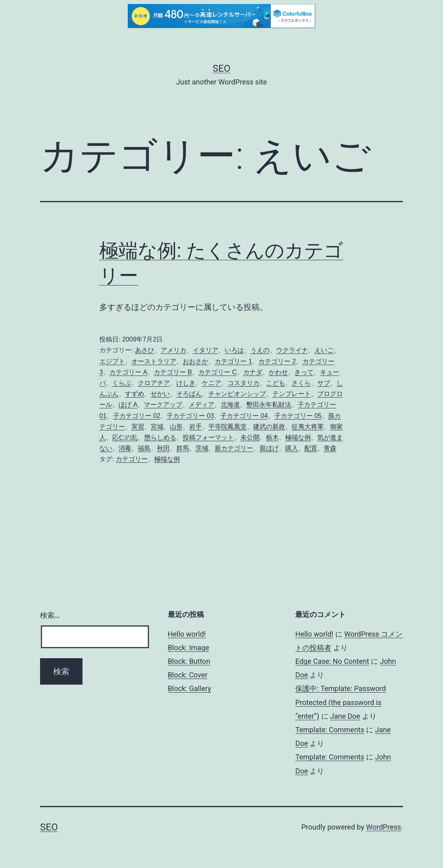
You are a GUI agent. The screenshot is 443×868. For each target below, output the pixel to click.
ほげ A (128, 405)
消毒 (125, 448)
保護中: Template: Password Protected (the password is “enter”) (340, 702)
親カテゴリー (234, 448)
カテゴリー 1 (233, 361)
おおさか (195, 361)
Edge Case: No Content (332, 661)
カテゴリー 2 (277, 361)
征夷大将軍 (308, 427)
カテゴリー (132, 459)
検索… (50, 615)
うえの (260, 350)
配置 (311, 448)
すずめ (135, 394)
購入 (292, 448)
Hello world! (187, 634)
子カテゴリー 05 (298, 416)
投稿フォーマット (208, 437)
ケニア (211, 383)
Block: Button (189, 661)
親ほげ (269, 448)
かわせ (278, 372)
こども (276, 383)
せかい (160, 394)
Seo (221, 68)
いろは (234, 350)
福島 (144, 448)
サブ (324, 383)
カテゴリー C (217, 372)
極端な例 (298, 437)
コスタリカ (244, 383)
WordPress (384, 827)
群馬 (183, 448)
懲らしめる (160, 437)
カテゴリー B (173, 372)
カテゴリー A (128, 372)
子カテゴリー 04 (244, 416)
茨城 (202, 448)
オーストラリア (154, 361)
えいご (324, 350)
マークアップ (163, 405)
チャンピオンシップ (237, 394)
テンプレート (292, 394)
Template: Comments (330, 730)
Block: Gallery (189, 688)
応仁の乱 (125, 437)
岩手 (195, 427)
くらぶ (122, 383)
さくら (301, 383)
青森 (330, 448)
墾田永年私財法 (269, 405)
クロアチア (154, 383)
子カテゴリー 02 (137, 416)
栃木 (272, 437)
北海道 (230, 405)
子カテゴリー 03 (190, 416)
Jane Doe (345, 716)
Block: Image (188, 648)
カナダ (253, 372)
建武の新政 (269, 427)
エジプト (112, 361)
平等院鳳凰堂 (228, 427)
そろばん (189, 394)
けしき (186, 383)
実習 (138, 427)
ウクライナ (292, 350)
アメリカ (173, 350)
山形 (176, 427)
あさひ (145, 350)
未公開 (250, 437)
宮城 (157, 427)
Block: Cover (188, 675)
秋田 (163, 448)
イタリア (205, 350)
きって (304, 372)
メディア (201, 405)
